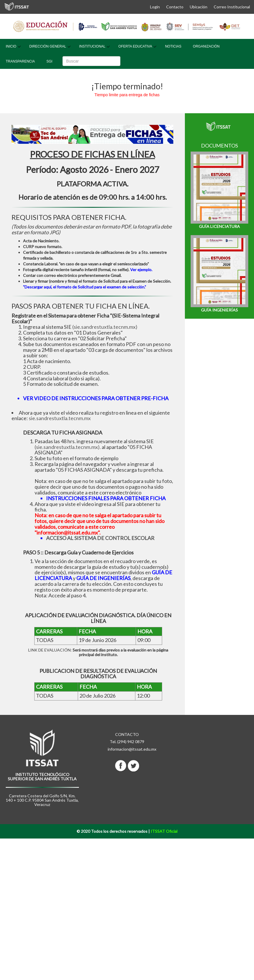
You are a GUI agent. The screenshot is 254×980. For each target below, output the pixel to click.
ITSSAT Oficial (164, 831)
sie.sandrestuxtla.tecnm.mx (60, 418)
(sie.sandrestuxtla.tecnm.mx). (68, 447)
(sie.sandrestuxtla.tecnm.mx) (105, 327)
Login (155, 7)
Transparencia (20, 61)
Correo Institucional (232, 7)
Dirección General (48, 46)
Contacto (175, 7)
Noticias (173, 46)
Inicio (11, 46)
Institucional (92, 46)
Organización (206, 46)
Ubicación (199, 7)
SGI (49, 61)
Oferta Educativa (135, 46)
